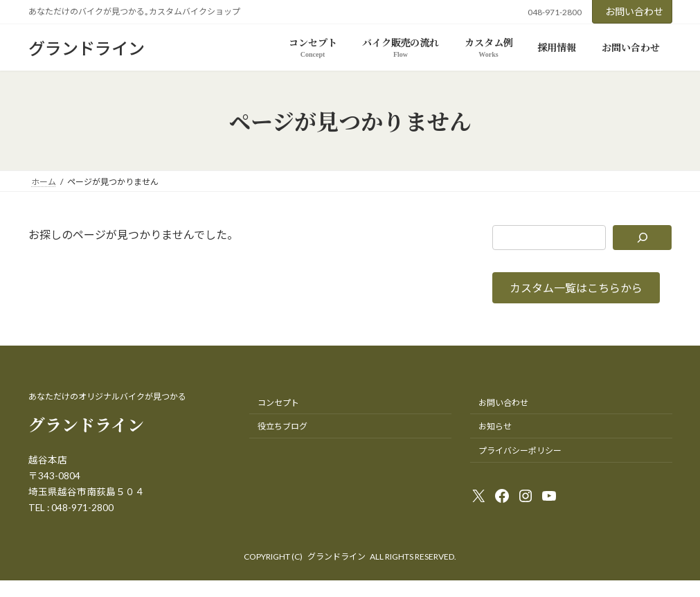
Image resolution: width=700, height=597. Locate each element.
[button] (576, 288)
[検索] (643, 238)
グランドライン (336, 556)
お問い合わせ (634, 11)
